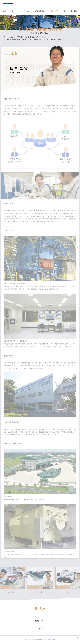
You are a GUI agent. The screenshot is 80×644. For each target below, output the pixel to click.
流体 (66, 11)
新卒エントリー (40, 621)
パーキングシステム (24, 11)
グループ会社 (40, 628)
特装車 (13, 11)
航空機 (5, 11)
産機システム (40, 11)
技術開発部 (74, 11)
